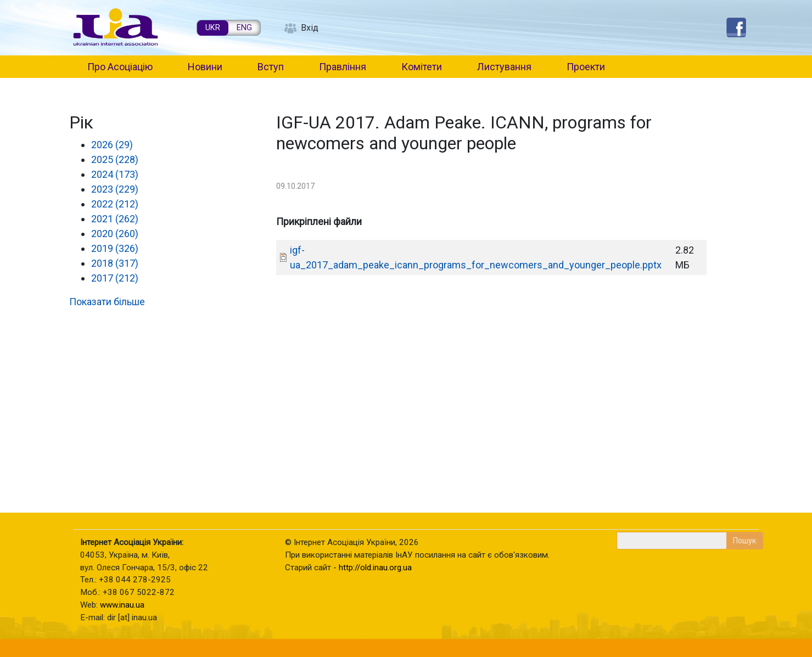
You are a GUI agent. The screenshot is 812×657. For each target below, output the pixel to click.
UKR (213, 28)
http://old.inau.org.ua (375, 568)
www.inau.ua (122, 605)
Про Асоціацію (120, 67)
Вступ (271, 67)
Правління (343, 67)
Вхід (310, 28)
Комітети (422, 67)
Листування (504, 67)
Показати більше (107, 302)
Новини (205, 67)
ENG (244, 28)
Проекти (586, 67)
